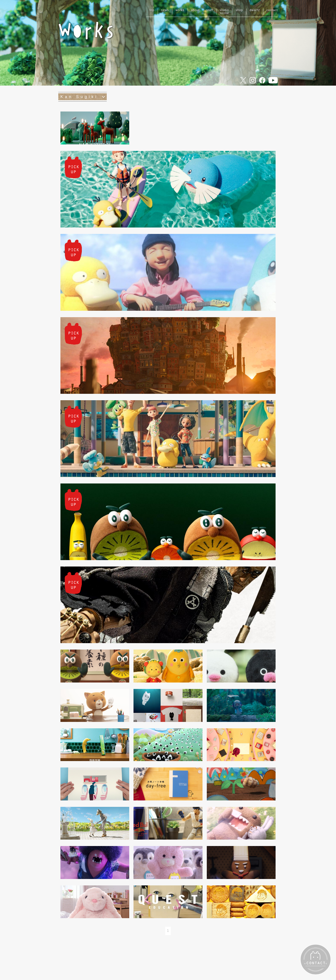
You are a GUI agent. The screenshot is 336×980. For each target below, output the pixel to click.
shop (239, 10)
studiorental (224, 12)
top (152, 10)
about (195, 10)
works (180, 10)
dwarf (255, 10)
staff (210, 10)
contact (272, 10)
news (165, 10)
